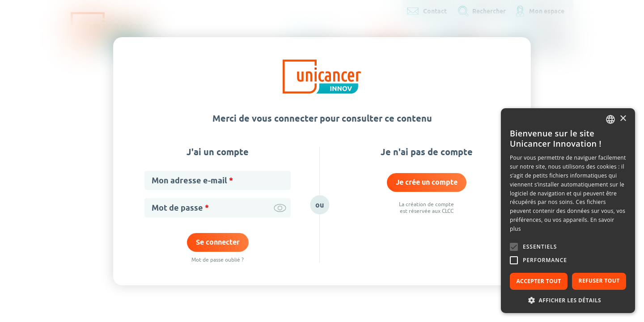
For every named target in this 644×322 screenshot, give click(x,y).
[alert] (568, 211)
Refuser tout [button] (599, 281)
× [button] (623, 119)
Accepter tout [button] (538, 281)
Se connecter (218, 242)
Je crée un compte (427, 182)
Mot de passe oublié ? (218, 260)
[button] (568, 300)
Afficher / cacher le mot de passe (280, 208)
